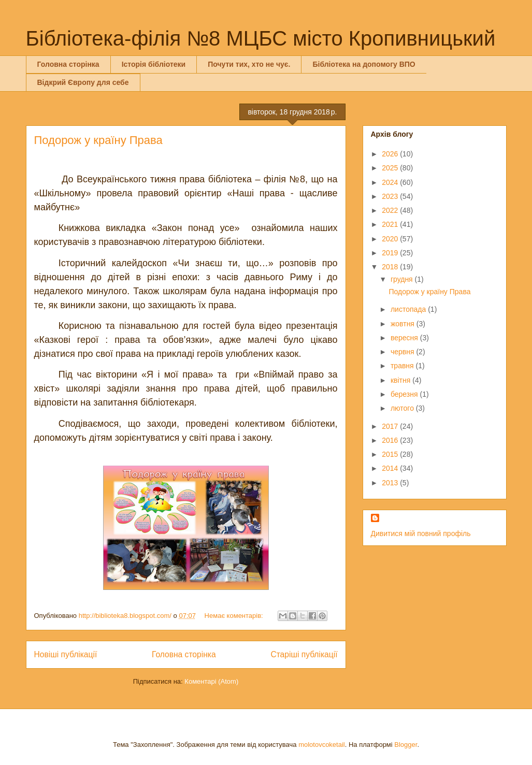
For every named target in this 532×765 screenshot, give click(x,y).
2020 (391, 239)
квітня (401, 380)
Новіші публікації (66, 654)
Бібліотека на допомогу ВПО (364, 64)
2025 (391, 168)
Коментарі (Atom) (211, 681)
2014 (391, 468)
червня (404, 352)
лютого (403, 408)
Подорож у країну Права (98, 140)
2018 (391, 267)
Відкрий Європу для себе (83, 82)
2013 (391, 483)
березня (405, 394)
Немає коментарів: (235, 616)
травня (403, 366)
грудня (403, 279)
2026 (391, 154)
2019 (391, 253)
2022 (391, 210)
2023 (391, 196)
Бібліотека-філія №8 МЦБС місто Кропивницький (261, 38)
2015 (391, 454)
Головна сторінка (68, 64)
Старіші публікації (304, 654)
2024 (391, 182)
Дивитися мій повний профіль (421, 533)
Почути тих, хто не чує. (249, 64)
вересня (405, 338)
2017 (391, 426)
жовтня (404, 324)
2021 (391, 224)
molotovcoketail (322, 745)
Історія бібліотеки (154, 64)
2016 (391, 440)
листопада (409, 309)
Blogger (406, 745)
